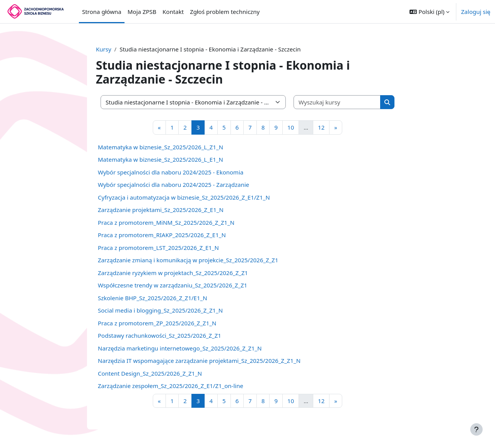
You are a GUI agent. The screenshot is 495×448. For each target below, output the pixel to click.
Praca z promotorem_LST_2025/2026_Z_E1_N (158, 248)
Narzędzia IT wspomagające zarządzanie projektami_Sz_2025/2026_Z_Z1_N (199, 361)
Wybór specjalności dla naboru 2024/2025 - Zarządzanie (173, 185)
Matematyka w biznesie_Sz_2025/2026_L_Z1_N (160, 147)
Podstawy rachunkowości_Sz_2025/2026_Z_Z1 (160, 335)
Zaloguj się (476, 12)
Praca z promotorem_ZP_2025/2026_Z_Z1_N (157, 323)
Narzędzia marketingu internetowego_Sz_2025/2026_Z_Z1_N (180, 348)
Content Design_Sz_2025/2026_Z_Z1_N (150, 373)
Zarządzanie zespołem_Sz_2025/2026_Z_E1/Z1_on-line (171, 386)
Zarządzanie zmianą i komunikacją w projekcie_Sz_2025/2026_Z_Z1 (188, 260)
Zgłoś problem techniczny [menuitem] (225, 12)
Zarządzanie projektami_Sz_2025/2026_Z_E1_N (161, 210)
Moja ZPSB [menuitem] (142, 12)
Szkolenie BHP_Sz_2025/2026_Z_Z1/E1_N (153, 298)
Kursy (104, 49)
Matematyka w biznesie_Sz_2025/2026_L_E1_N (160, 159)
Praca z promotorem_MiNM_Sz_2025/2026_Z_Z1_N (166, 222)
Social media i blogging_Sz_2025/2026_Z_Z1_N (160, 310)
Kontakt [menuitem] (173, 12)
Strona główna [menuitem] (102, 12)
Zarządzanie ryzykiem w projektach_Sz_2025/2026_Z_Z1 (173, 273)
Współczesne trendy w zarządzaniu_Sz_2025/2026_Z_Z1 (172, 285)
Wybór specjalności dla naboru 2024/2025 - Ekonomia (171, 172)
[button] (429, 12)
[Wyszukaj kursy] (337, 102)
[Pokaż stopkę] (476, 429)
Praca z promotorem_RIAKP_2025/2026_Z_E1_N (162, 235)
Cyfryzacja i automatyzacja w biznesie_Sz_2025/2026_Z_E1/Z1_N (184, 197)
